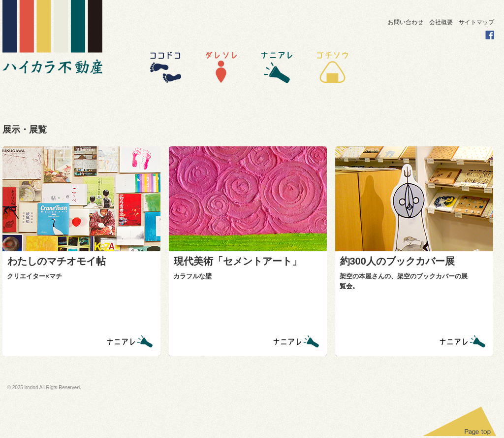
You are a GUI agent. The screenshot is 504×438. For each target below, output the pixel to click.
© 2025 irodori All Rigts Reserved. (44, 387)
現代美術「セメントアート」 (238, 261)
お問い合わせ (406, 22)
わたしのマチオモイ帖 (57, 261)
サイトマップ (476, 22)
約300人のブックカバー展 (397, 261)
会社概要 (441, 22)
